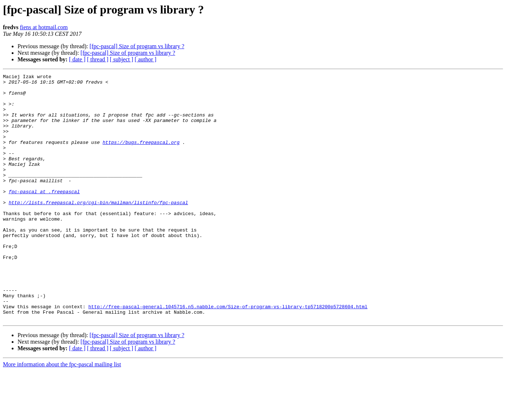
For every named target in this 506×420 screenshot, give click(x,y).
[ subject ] (122, 59)
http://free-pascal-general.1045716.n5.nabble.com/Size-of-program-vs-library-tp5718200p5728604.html (228, 354)
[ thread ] (98, 59)
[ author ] (146, 59)
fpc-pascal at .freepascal (44, 215)
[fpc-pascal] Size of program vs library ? (137, 46)
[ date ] (77, 59)
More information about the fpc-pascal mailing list (62, 414)
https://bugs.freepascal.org (141, 156)
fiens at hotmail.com (44, 27)
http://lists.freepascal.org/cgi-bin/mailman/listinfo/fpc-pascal (98, 229)
